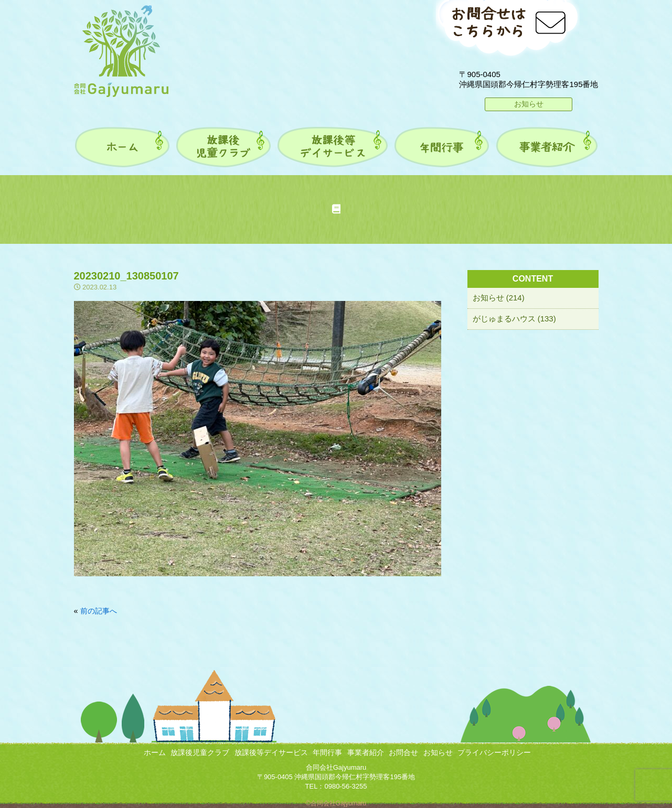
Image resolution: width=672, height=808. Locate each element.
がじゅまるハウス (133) (514, 319)
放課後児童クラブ (200, 752)
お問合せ (403, 752)
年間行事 (327, 752)
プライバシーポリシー (494, 752)
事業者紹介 (366, 752)
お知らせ (529, 104)
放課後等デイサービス (271, 752)
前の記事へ (99, 611)
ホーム (155, 752)
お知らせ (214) (499, 298)
